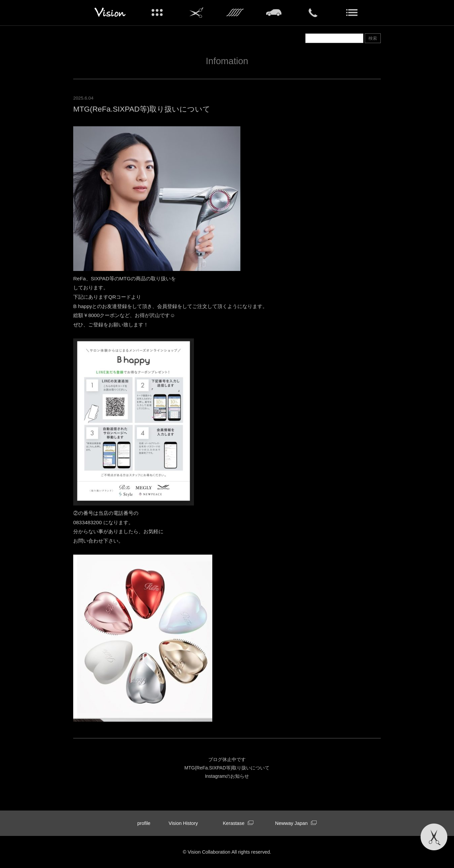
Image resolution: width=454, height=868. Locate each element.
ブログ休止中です (227, 759)
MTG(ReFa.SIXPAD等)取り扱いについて (227, 768)
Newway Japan (296, 823)
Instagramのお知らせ (227, 776)
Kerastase (238, 823)
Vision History (183, 823)
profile (144, 823)
